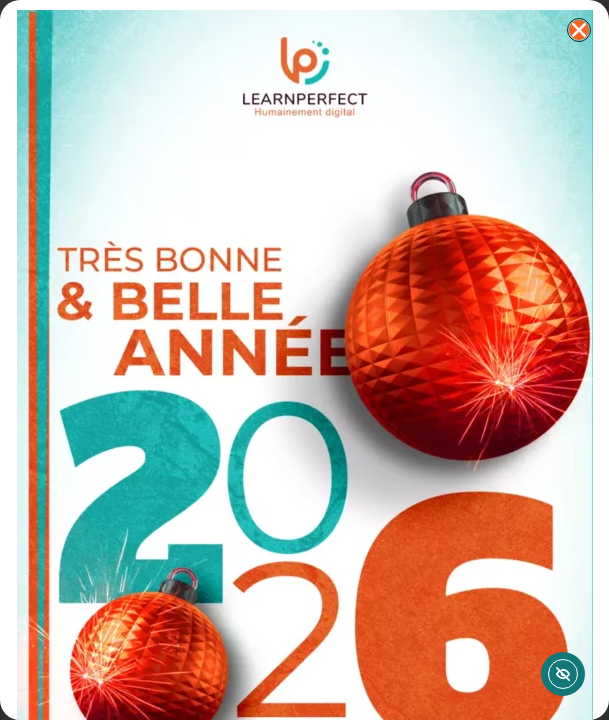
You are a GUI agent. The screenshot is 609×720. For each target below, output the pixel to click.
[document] (304, 360)
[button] (579, 30)
